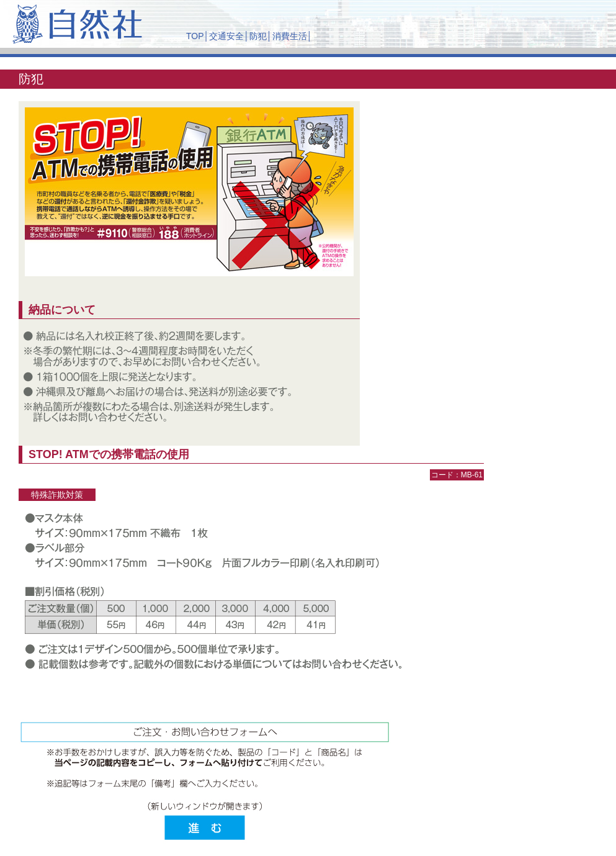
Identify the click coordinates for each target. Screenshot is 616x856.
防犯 (258, 36)
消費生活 (290, 36)
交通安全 (226, 36)
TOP (195, 36)
